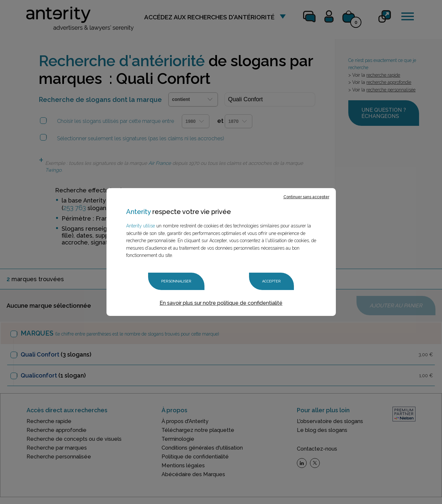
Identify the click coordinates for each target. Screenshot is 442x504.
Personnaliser (176, 281)
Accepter (271, 281)
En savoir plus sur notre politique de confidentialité (221, 303)
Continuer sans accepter (306, 197)
